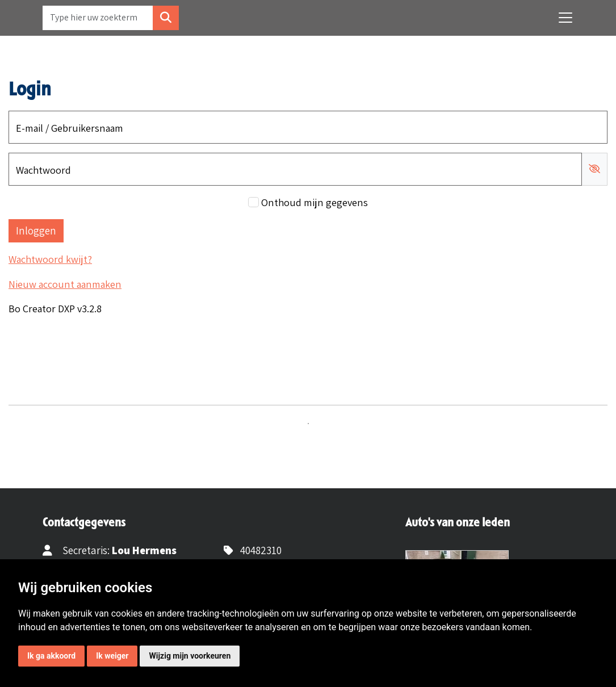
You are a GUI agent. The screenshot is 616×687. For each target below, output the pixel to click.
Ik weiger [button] (112, 656)
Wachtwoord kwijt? (50, 259)
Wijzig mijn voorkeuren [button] (190, 656)
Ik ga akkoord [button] (51, 656)
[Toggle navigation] (565, 18)
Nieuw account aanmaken (65, 284)
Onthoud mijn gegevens (315, 202)
